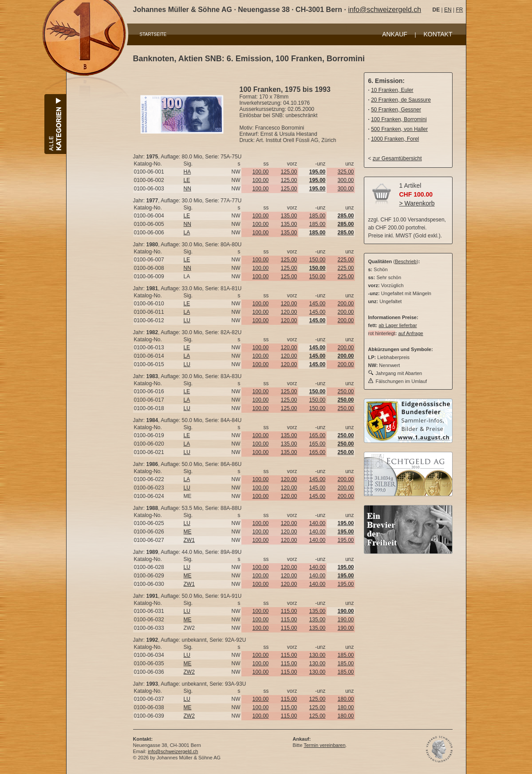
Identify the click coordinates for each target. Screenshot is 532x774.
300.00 (346, 180)
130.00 (317, 655)
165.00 (317, 435)
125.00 (289, 172)
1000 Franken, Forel (395, 139)
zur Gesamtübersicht (397, 158)
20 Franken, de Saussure (401, 100)
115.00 (289, 611)
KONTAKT (438, 34)
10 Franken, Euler (392, 90)
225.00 (346, 260)
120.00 (289, 304)
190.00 (346, 620)
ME (188, 532)
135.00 (289, 216)
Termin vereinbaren (324, 745)
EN (448, 10)
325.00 (346, 172)
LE (187, 180)
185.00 (317, 216)
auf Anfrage (410, 333)
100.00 (261, 172)
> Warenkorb (417, 203)
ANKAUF (395, 34)
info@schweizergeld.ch (384, 10)
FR (459, 10)
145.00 (317, 304)
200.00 (346, 304)
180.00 (346, 699)
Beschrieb (406, 261)
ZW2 (189, 672)
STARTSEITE (153, 34)
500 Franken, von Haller (399, 129)
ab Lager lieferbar (398, 325)
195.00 (346, 540)
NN (187, 189)
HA (187, 172)
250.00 (346, 391)
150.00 (317, 260)
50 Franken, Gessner (396, 110)
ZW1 (189, 540)
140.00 (317, 523)
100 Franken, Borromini (399, 119)
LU (187, 320)
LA (187, 233)
